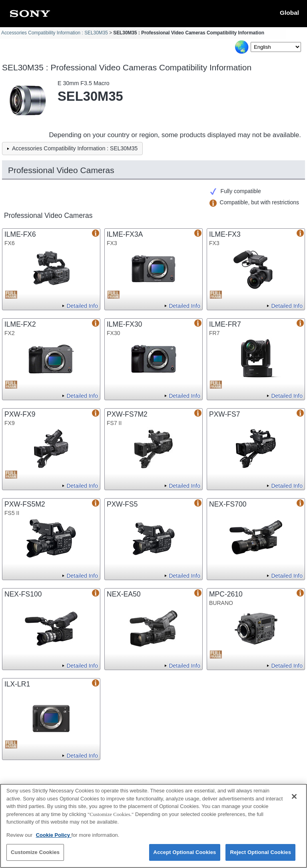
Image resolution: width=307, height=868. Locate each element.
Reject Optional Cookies (260, 857)
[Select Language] (276, 47)
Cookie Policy (54, 839)
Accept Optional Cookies (185, 857)
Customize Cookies (35, 857)
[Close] (294, 801)
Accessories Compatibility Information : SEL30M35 (55, 33)
